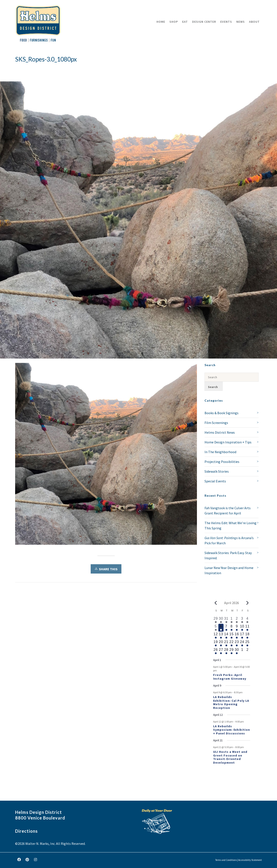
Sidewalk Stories (217, 471)
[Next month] (248, 603)
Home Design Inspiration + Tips (228, 442)
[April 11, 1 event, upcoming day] (247, 628)
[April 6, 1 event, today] (221, 628)
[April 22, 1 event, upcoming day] (232, 643)
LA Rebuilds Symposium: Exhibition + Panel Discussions (232, 730)
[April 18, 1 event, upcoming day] (247, 635)
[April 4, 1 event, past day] (247, 620)
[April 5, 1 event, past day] (216, 628)
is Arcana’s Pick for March (229, 540)
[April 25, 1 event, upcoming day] (247, 643)
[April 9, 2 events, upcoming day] (237, 628)
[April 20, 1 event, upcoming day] (221, 643)
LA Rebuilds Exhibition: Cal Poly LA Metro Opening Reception (231, 702)
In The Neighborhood (220, 452)
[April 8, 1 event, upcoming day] (232, 628)
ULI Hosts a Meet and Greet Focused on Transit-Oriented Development (230, 757)
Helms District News (220, 432)
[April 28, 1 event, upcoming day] (226, 651)
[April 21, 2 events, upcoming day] (226, 643)
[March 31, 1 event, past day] (226, 620)
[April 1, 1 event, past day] (232, 620)
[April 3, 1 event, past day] (242, 620)
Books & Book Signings (221, 413)
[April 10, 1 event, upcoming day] (242, 628)
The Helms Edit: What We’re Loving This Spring (230, 525)
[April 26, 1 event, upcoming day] (216, 651)
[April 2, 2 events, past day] (237, 620)
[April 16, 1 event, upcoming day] (237, 635)
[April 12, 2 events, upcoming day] (216, 635)
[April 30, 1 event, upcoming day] (237, 651)
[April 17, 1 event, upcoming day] (242, 635)
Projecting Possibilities (222, 462)
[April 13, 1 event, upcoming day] (221, 635)
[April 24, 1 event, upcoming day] (242, 643)
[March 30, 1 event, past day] (221, 620)
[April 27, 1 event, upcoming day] (221, 651)
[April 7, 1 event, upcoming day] (226, 628)
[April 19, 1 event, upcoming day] (216, 643)
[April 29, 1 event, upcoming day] (232, 651)
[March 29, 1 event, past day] (216, 620)
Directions (26, 831)
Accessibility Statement (250, 860)
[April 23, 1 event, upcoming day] (237, 643)
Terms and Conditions (226, 860)
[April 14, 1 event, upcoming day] (226, 635)
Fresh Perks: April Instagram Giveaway (230, 677)
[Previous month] (216, 603)
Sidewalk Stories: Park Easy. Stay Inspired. (228, 555)
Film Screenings (216, 423)
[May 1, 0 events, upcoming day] (242, 651)
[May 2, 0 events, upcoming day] (247, 651)
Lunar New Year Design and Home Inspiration (229, 570)
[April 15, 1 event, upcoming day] (232, 635)
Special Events (215, 481)
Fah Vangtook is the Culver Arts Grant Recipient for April (228, 511)
